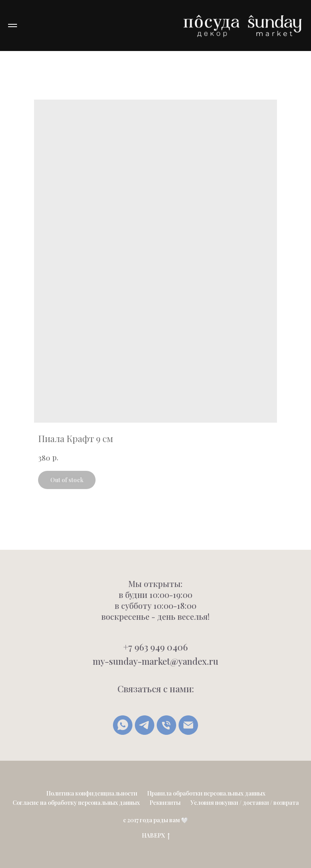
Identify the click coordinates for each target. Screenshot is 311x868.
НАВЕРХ (156, 836)
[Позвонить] (166, 725)
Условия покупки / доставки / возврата (245, 803)
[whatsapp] (123, 725)
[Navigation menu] (13, 26)
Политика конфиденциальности (92, 793)
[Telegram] (145, 725)
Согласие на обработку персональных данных (76, 803)
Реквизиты (165, 803)
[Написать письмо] (188, 725)
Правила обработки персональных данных (206, 793)
